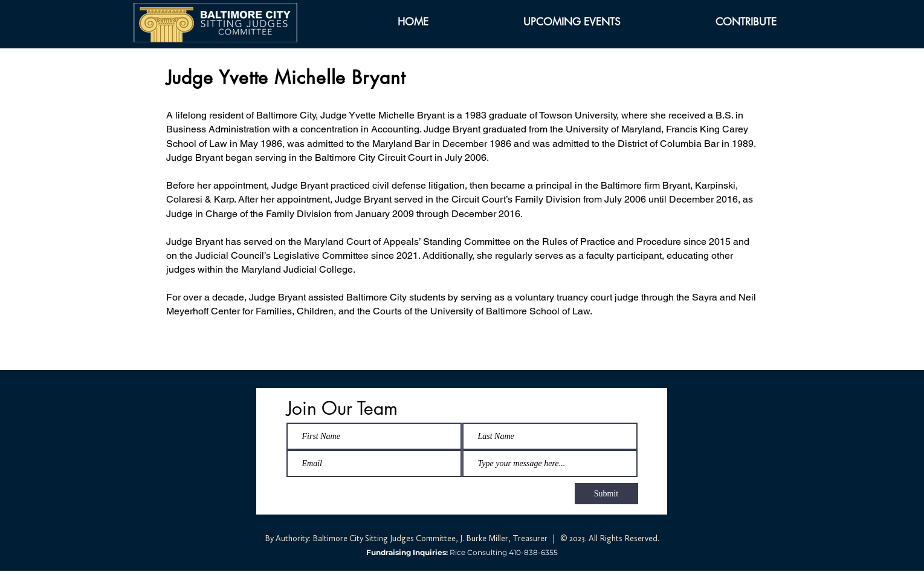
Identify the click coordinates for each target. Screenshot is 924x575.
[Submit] (606, 494)
